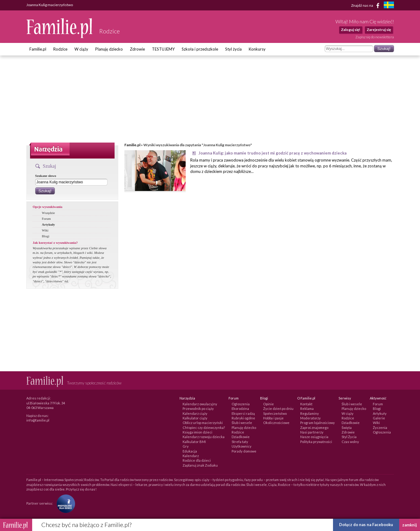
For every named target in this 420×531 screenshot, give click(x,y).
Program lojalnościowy (318, 423)
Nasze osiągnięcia (314, 437)
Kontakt (306, 404)
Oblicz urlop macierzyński (203, 423)
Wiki (45, 230)
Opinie (269, 404)
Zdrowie (137, 49)
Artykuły (49, 224)
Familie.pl (38, 49)
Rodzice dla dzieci (197, 460)
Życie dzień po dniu (278, 409)
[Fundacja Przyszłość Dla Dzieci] (64, 503)
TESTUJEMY (163, 49)
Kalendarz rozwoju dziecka (204, 437)
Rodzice (60, 49)
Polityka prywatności (316, 442)
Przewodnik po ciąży (198, 409)
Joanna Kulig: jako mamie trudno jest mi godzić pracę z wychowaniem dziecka (272, 153)
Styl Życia (349, 437)
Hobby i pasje (273, 418)
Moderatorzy (310, 418)
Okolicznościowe (276, 423)
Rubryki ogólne (243, 418)
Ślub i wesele (242, 423)
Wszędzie (49, 213)
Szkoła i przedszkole (200, 49)
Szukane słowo (46, 176)
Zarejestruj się (379, 30)
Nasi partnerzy (312, 432)
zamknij (410, 525)
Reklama (307, 409)
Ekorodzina (240, 409)
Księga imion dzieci (197, 432)
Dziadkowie (241, 437)
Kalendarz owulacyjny (200, 404)
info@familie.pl (38, 420)
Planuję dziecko (109, 49)
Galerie (379, 418)
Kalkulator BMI (194, 442)
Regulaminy (310, 413)
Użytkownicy (242, 446)
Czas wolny (350, 442)
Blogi (46, 236)
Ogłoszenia (241, 404)
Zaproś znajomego (314, 428)
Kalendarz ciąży (195, 413)
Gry (186, 446)
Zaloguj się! (351, 30)
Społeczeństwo (275, 413)
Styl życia (233, 49)
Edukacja (190, 451)
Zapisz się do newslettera (375, 37)
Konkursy (257, 49)
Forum (46, 219)
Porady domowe (244, 451)
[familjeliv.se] (389, 6)
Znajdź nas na (366, 6)
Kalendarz (191, 456)
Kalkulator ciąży (195, 418)
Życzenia (380, 428)
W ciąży (81, 49)
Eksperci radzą (243, 413)
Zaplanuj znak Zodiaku (200, 465)
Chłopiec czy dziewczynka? (204, 428)
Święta (347, 428)
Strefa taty (240, 442)
